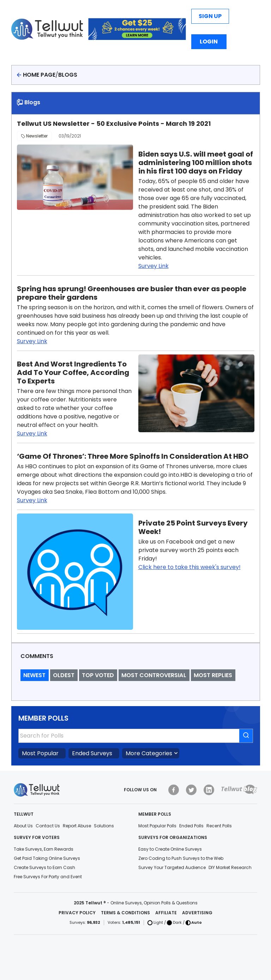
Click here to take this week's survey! (189, 567)
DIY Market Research (230, 867)
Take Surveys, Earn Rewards (44, 849)
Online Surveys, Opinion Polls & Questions (154, 903)
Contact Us (48, 826)
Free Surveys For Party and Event (48, 877)
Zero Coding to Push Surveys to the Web (181, 858)
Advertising (197, 913)
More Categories (149, 753)
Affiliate (166, 913)
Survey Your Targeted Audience (172, 867)
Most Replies (213, 675)
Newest (34, 675)
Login (209, 42)
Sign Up (210, 16)
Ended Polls (191, 826)
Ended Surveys (92, 753)
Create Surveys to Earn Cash (44, 867)
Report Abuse (77, 826)
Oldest (64, 675)
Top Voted (98, 675)
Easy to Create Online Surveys (170, 849)
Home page (39, 75)
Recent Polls (219, 826)
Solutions (104, 826)
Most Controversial (154, 675)
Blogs (68, 75)
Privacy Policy (77, 913)
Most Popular (40, 753)
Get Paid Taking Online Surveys (47, 858)
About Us (23, 826)
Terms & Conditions (125, 913)
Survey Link (153, 266)
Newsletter (34, 136)
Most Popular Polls (157, 826)
